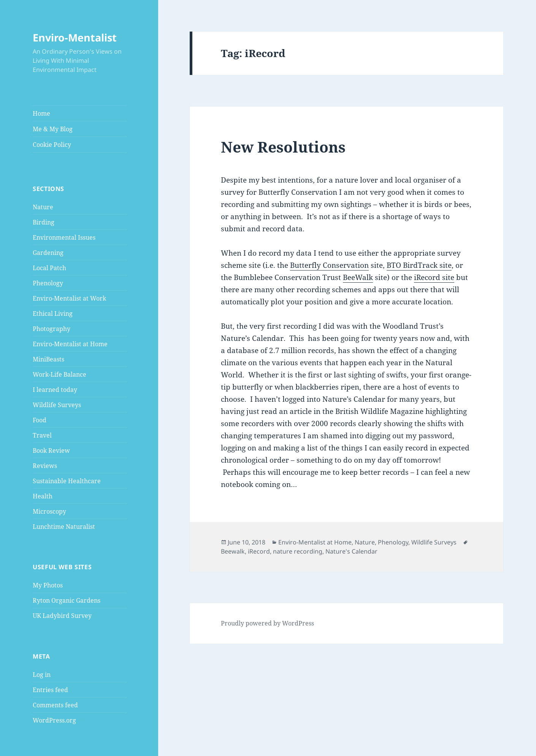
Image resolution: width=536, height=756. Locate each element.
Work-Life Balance (59, 374)
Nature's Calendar (351, 551)
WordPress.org (54, 720)
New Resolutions (283, 147)
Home (41, 113)
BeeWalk (358, 277)
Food (40, 420)
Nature (43, 207)
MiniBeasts (48, 359)
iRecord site (434, 277)
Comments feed (55, 705)
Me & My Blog (53, 129)
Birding (44, 222)
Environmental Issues (64, 237)
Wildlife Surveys (57, 405)
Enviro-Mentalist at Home (70, 344)
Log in (42, 675)
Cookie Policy (52, 145)
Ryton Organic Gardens (67, 600)
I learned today (55, 390)
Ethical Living (53, 314)
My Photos (48, 585)
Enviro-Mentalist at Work (69, 298)
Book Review (51, 450)
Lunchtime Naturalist (64, 527)
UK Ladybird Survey (62, 616)
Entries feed (50, 690)
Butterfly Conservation (329, 265)
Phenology (48, 283)
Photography (52, 329)
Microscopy (49, 511)
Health (43, 496)
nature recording (298, 551)
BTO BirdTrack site (419, 265)
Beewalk (233, 551)
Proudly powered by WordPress (267, 623)
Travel (42, 435)
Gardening (48, 253)
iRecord (259, 551)
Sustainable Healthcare (67, 481)
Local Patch (49, 268)
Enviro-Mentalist (75, 37)
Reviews (45, 466)
